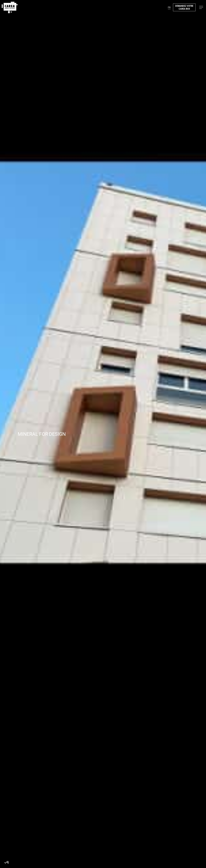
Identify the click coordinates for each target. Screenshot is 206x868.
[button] (201, 7)
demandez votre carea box (184, 7)
